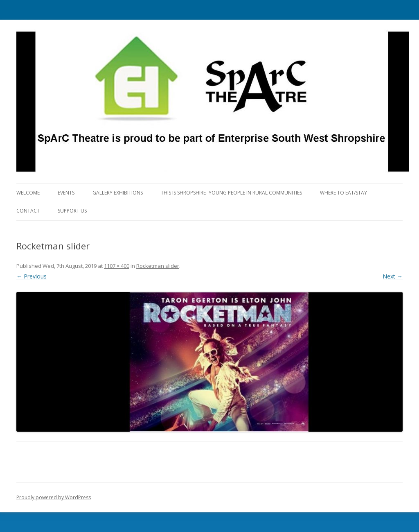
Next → (393, 276)
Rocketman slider (158, 266)
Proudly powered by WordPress (54, 497)
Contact (28, 211)
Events (66, 193)
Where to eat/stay (344, 193)
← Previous (32, 276)
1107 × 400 (117, 266)
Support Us (72, 211)
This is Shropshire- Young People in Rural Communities (231, 193)
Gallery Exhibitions (118, 193)
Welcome (28, 193)
